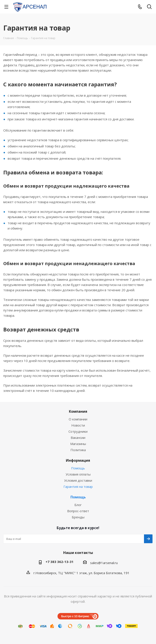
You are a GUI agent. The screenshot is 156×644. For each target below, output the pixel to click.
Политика (78, 450)
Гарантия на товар (78, 487)
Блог (78, 505)
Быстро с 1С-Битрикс (75, 616)
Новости (78, 425)
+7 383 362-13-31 (60, 562)
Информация (78, 460)
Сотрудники (78, 431)
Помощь (78, 468)
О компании (78, 419)
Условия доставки (78, 480)
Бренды (78, 517)
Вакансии (78, 438)
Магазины (78, 444)
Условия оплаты (78, 474)
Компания (78, 411)
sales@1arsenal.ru (104, 563)
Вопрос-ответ (78, 511)
